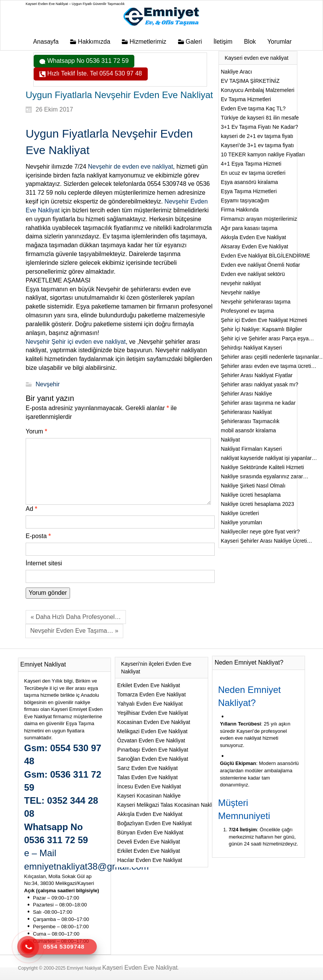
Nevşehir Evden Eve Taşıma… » (74, 631)
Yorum (36, 431)
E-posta (38, 536)
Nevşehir (48, 384)
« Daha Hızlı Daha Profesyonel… (76, 617)
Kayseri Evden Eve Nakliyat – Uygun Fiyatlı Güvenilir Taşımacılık (75, 4)
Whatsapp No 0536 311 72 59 (87, 61)
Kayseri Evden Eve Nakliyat (140, 968)
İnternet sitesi (44, 563)
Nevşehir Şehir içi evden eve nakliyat (76, 342)
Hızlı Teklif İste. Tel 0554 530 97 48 (94, 73)
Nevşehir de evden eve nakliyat (131, 167)
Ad (31, 509)
